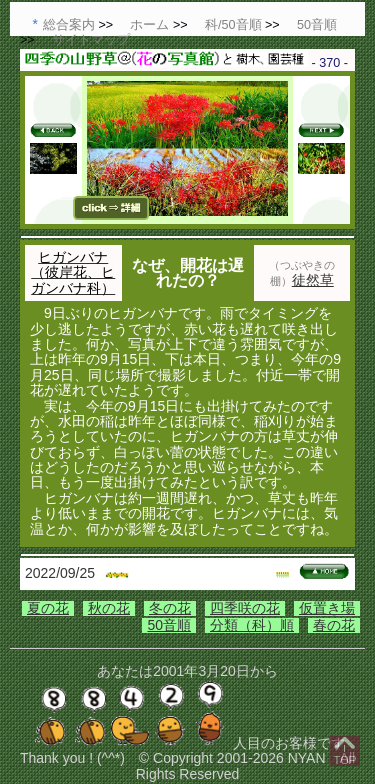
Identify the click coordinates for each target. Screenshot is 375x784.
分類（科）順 (252, 625)
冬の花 (170, 608)
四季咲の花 (245, 608)
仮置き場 (327, 608)
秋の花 (109, 608)
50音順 (169, 625)
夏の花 (48, 608)
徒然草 (313, 280)
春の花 (334, 625)
